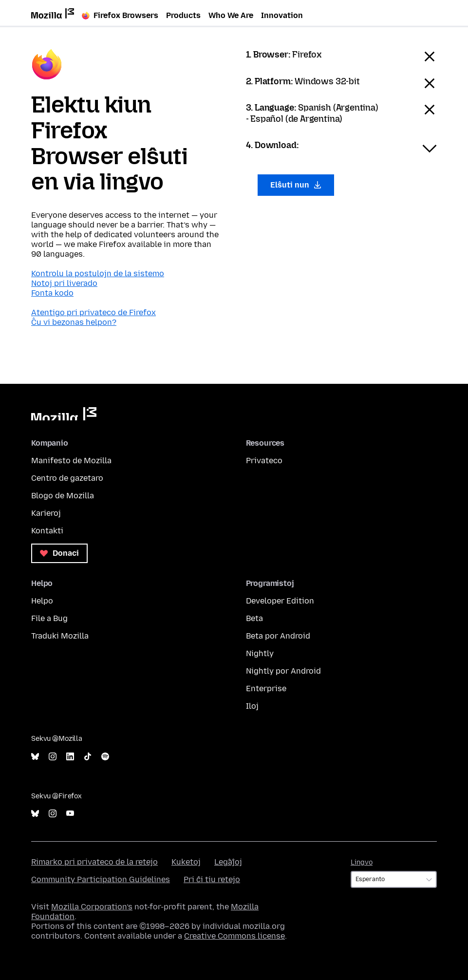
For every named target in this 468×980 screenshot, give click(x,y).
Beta (254, 618)
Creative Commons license (234, 936)
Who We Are (231, 15)
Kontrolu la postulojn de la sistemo (98, 273)
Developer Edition (280, 601)
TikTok (88, 757)
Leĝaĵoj (228, 862)
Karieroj (46, 513)
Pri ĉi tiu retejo (212, 879)
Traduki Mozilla (60, 636)
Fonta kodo (52, 293)
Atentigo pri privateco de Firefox (94, 312)
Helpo (42, 601)
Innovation (282, 15)
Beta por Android (278, 636)
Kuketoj (186, 862)
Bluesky (35, 757)
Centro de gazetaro (67, 478)
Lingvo (362, 862)
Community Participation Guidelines (101, 879)
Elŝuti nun (296, 185)
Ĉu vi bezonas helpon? (74, 322)
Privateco (264, 461)
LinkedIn (70, 757)
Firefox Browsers (120, 15)
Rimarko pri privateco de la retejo (94, 862)
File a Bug (49, 618)
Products (183, 15)
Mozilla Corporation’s (92, 907)
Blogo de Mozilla (63, 496)
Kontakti (47, 531)
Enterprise (266, 688)
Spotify (105, 757)
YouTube (70, 814)
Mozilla (64, 414)
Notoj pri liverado (64, 283)
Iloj (252, 706)
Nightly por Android (283, 671)
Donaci (59, 553)
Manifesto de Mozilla (71, 461)
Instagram (53, 757)
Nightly (260, 653)
